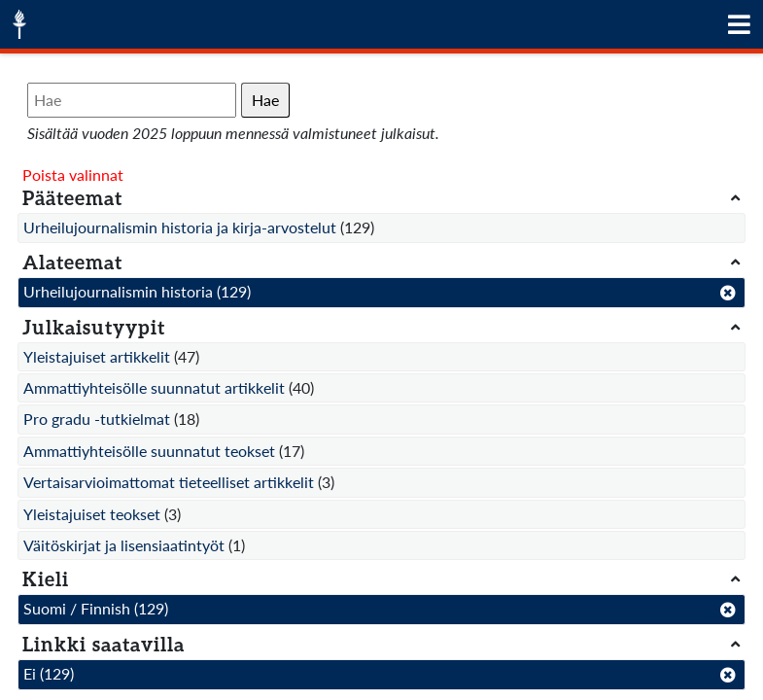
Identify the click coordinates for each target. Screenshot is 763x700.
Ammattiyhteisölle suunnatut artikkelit (154, 387)
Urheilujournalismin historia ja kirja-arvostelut (180, 227)
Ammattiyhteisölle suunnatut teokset (149, 451)
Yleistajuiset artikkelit (97, 356)
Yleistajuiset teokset (92, 514)
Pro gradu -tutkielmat (97, 419)
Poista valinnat (73, 175)
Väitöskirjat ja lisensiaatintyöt (124, 545)
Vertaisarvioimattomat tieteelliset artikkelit (169, 482)
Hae (265, 100)
